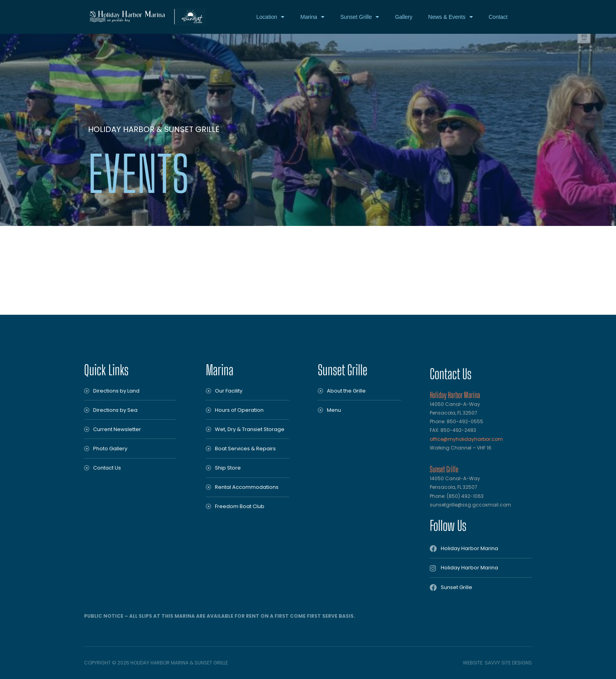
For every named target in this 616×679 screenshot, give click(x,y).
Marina (220, 370)
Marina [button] (312, 17)
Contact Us (451, 374)
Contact (498, 17)
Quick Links (106, 370)
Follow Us (448, 526)
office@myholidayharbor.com (466, 439)
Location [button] (271, 17)
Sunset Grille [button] (360, 17)
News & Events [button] (451, 17)
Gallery (403, 17)
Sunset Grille (343, 370)
